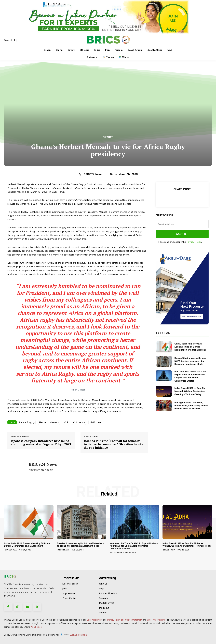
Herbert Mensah (49, 422)
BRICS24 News (93, 174)
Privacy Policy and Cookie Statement (125, 620)
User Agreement (94, 620)
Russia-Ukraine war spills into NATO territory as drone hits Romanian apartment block (190, 361)
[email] (182, 224)
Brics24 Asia (11, 550)
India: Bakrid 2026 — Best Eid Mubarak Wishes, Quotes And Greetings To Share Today (190, 391)
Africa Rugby (27, 422)
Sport (108, 137)
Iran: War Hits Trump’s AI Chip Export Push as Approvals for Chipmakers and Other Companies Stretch (134, 546)
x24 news (79, 422)
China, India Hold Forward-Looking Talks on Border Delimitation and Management (190, 347)
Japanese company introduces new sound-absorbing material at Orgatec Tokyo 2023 (41, 443)
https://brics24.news (41, 470)
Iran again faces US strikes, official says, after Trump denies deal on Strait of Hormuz (191, 406)
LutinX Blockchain (78, 635)
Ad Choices (36, 627)
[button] (11, 40)
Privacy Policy (194, 242)
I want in (182, 234)
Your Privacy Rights (156, 620)
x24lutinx (95, 422)
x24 (66, 422)
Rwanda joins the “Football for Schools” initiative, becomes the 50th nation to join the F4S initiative (113, 444)
